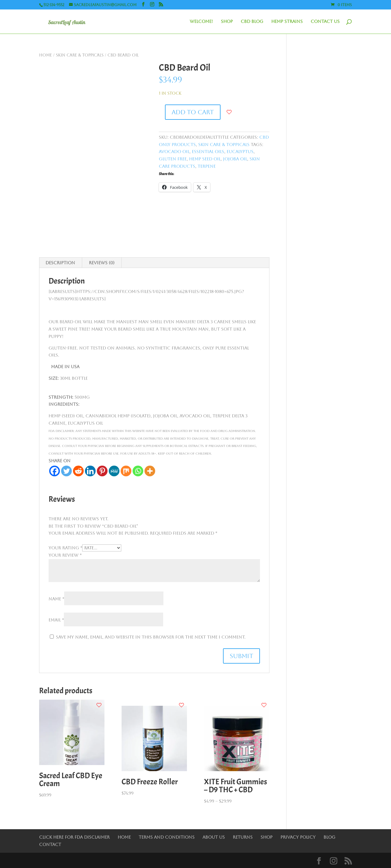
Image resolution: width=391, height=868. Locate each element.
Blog (329, 837)
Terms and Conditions (167, 837)
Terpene (207, 166)
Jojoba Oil (235, 159)
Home (46, 55)
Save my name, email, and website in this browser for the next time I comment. (151, 637)
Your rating (65, 548)
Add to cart (193, 112)
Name (56, 599)
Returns (243, 837)
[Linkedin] (90, 471)
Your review (65, 555)
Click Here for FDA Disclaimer (74, 837)
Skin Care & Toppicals (80, 55)
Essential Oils (208, 152)
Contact (50, 844)
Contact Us (325, 22)
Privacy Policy (298, 837)
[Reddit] (78, 471)
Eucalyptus (240, 152)
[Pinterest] (102, 471)
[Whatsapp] (138, 471)
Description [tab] (60, 263)
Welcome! (201, 22)
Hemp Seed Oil (205, 159)
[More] (150, 471)
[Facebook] (55, 471)
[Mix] (126, 471)
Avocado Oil (174, 152)
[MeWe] (114, 471)
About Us (214, 837)
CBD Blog (252, 22)
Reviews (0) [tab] (102, 263)
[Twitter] (66, 471)
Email (56, 620)
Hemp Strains (287, 22)
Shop (227, 22)
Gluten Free (173, 159)
